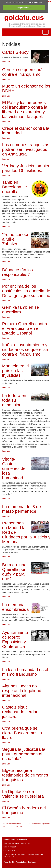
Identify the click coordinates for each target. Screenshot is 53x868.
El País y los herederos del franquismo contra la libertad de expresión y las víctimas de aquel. (25, 109)
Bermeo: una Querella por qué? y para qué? (14, 572)
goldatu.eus (24, 18)
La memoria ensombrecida (15, 607)
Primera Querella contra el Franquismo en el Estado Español (25, 328)
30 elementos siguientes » (41, 824)
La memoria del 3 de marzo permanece (21, 509)
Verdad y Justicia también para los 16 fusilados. (26, 168)
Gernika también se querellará (20, 310)
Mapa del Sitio (10, 862)
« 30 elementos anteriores (12, 824)
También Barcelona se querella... (14, 187)
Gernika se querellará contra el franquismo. (22, 72)
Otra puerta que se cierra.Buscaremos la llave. (22, 733)
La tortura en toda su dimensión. (14, 400)
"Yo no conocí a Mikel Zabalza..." (15, 239)
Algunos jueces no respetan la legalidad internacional (22, 691)
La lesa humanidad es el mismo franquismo (25, 672)
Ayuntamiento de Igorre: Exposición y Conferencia (15, 639)
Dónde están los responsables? (17, 272)
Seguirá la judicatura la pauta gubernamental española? (24, 754)
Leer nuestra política (33, 2)
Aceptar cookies (24, 8)
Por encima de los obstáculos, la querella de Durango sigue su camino (26, 291)
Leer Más (6, 62)
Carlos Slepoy (15, 52)
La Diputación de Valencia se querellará (23, 794)
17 (7, 827)
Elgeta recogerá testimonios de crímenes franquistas (25, 775)
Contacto (32, 862)
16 (4, 827)
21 (21, 827)
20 (17, 827)
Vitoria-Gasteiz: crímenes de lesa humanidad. (14, 468)
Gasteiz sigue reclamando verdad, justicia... (21, 712)
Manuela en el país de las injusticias (15, 371)
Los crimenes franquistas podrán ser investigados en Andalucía (26, 149)
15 (29, 824)
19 (14, 827)
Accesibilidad (22, 862)
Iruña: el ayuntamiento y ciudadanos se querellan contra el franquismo (25, 349)
